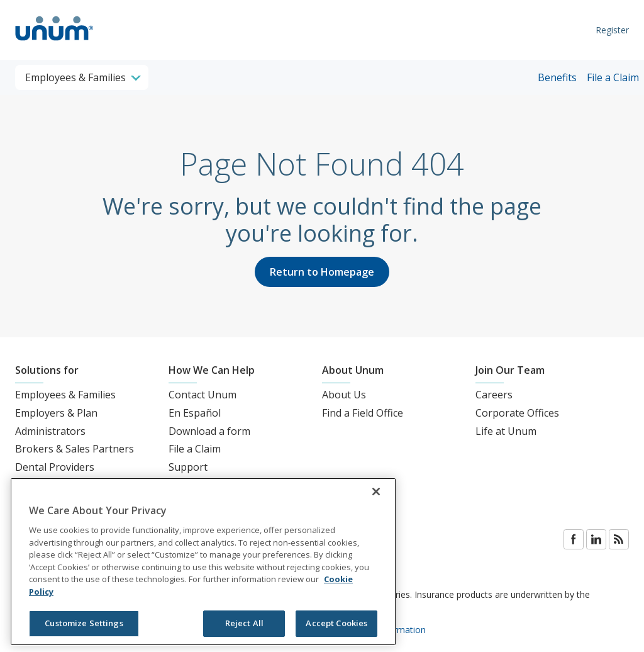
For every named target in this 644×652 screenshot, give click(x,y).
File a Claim (613, 77)
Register (612, 30)
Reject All (244, 623)
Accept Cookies (336, 623)
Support (188, 467)
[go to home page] (54, 42)
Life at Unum (506, 431)
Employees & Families (65, 395)
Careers (494, 395)
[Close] (376, 492)
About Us (344, 395)
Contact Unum (203, 395)
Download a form (209, 431)
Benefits (557, 77)
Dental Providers (55, 467)
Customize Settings (84, 623)
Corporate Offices (517, 413)
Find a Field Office (363, 413)
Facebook (574, 539)
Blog (619, 539)
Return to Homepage (322, 272)
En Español (195, 413)
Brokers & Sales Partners (75, 449)
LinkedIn (596, 539)
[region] (203, 562)
